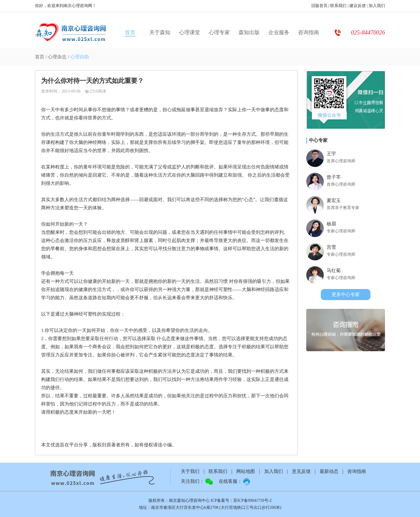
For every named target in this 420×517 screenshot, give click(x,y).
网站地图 (246, 471)
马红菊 (334, 270)
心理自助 (80, 57)
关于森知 (160, 32)
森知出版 (249, 32)
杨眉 (331, 224)
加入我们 (377, 6)
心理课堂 (190, 32)
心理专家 (219, 32)
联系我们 (338, 6)
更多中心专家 (346, 294)
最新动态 (329, 471)
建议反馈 (358, 6)
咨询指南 (309, 32)
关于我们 (190, 471)
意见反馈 (301, 471)
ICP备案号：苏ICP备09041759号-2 (241, 501)
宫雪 (331, 247)
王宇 (331, 154)
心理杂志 (57, 57)
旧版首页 (319, 6)
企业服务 (279, 32)
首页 (130, 32)
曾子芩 (334, 177)
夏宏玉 (334, 200)
